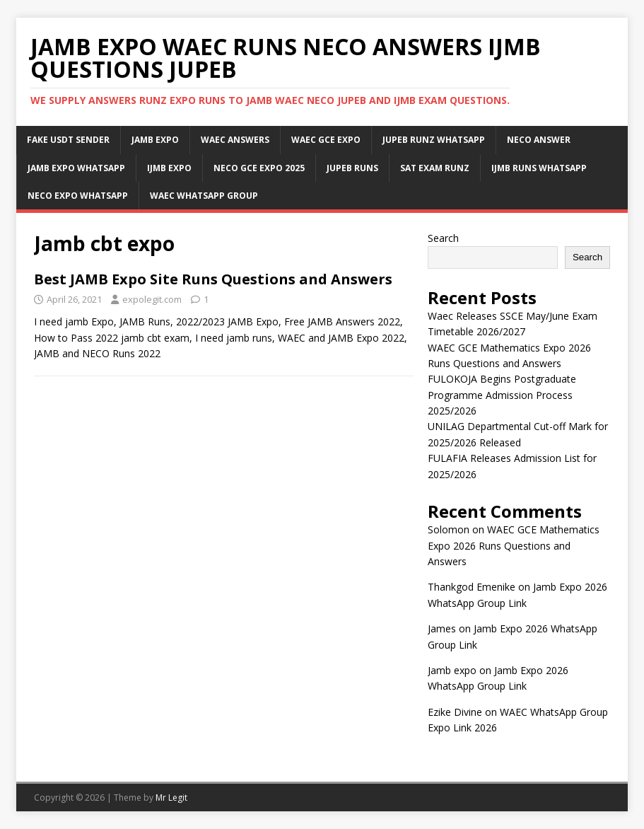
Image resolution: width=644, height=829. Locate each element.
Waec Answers (235, 140)
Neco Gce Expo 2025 (259, 168)
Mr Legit (171, 798)
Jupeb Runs (352, 168)
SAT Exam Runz (435, 168)
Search (443, 238)
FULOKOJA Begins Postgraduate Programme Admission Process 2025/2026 (502, 395)
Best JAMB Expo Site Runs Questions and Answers (213, 279)
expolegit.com (152, 299)
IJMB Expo (169, 168)
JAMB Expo (155, 140)
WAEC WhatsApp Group (204, 196)
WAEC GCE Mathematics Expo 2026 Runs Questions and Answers (514, 545)
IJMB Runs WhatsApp (539, 168)
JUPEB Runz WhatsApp (434, 140)
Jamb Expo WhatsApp (76, 168)
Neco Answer (539, 140)
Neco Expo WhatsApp (78, 196)
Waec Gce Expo (326, 140)
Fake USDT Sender (68, 140)
